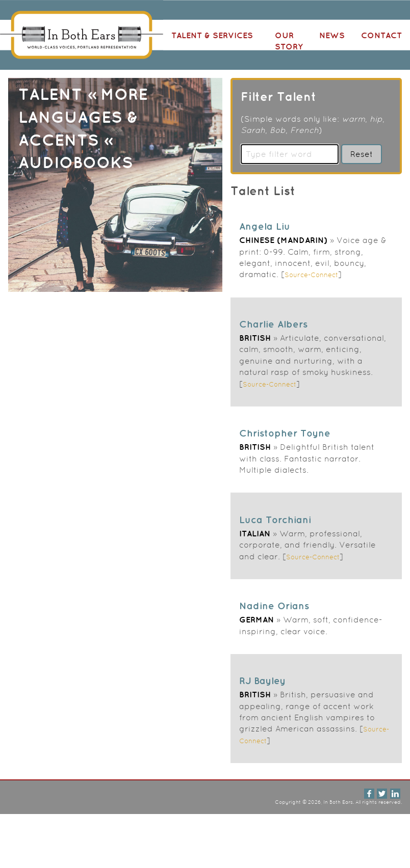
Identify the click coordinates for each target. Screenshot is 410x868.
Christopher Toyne (285, 433)
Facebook (369, 794)
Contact (381, 35)
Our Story (289, 41)
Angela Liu (265, 226)
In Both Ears (82, 35)
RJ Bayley (262, 681)
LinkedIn (395, 794)
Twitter (382, 794)
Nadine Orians (274, 606)
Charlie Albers (273, 324)
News (332, 35)
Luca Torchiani (275, 520)
